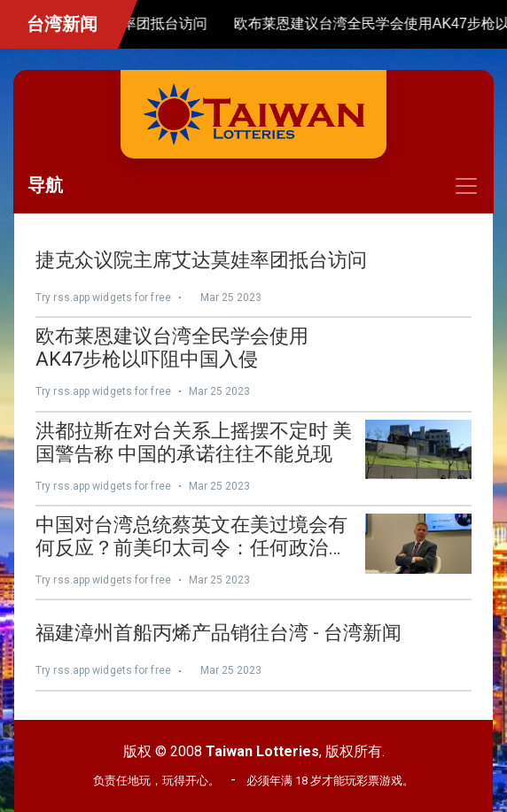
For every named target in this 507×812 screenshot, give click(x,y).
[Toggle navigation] (253, 186)
